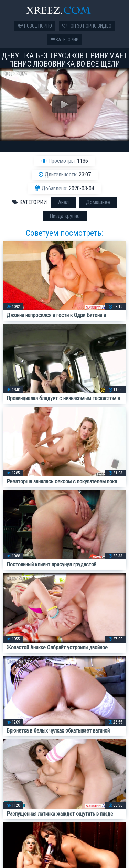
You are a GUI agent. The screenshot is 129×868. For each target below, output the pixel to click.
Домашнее (98, 202)
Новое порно (35, 26)
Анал (63, 202)
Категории (65, 40)
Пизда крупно (65, 216)
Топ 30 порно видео (87, 26)
